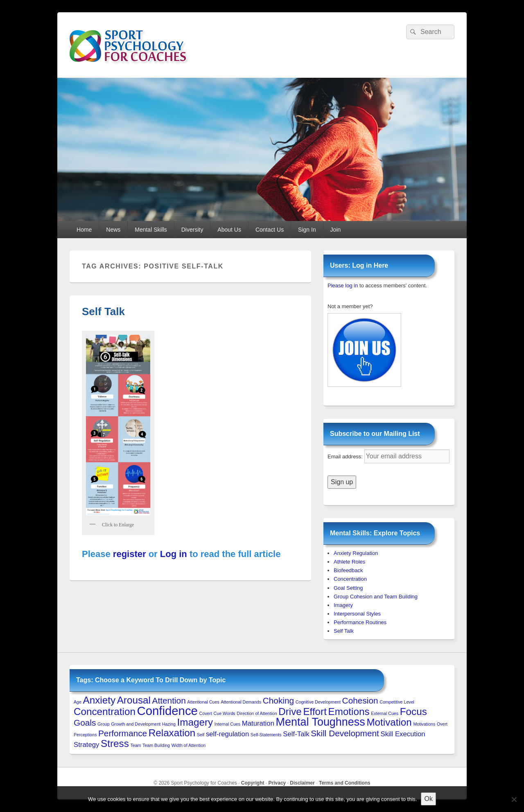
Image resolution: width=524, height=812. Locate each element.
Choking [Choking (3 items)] (278, 700)
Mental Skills (151, 230)
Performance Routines (360, 622)
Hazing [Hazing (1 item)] (169, 724)
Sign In (307, 230)
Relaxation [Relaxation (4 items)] (172, 733)
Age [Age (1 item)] (78, 702)
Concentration (350, 579)
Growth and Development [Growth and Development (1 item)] (136, 724)
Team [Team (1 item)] (136, 745)
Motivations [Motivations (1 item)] (424, 724)
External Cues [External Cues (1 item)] (385, 713)
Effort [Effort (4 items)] (315, 712)
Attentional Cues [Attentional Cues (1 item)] (203, 702)
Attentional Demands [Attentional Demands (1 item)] (241, 702)
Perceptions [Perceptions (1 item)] (85, 735)
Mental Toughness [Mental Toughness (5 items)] (321, 722)
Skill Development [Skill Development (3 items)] (345, 733)
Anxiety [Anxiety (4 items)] (99, 700)
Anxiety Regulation (356, 553)
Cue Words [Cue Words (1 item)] (225, 713)
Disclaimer (302, 783)
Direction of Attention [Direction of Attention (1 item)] (257, 713)
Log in (174, 554)
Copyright (253, 783)
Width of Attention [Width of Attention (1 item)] (189, 745)
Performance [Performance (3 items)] (123, 733)
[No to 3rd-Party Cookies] (514, 799)
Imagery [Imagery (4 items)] (195, 722)
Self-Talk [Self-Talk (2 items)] (296, 734)
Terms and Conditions (345, 783)
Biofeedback (348, 570)
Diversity (192, 230)
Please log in (343, 285)
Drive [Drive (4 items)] (290, 712)
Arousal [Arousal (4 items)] (134, 700)
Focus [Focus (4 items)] (413, 712)
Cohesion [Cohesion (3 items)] (360, 700)
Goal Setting (348, 588)
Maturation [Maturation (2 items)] (258, 723)
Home (84, 230)
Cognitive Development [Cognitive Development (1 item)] (318, 702)
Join (336, 230)
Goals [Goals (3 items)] (85, 723)
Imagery (343, 605)
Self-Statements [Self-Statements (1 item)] (266, 735)
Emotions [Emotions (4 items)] (349, 712)
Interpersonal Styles (357, 614)
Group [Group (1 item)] (104, 724)
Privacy (277, 783)
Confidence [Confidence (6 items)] (167, 711)
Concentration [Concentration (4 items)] (105, 712)
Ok (428, 799)
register (130, 554)
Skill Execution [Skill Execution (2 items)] (403, 734)
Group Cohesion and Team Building (376, 597)
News (113, 230)
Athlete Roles (349, 562)
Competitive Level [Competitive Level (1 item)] (397, 702)
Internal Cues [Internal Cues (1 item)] (227, 724)
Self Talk (103, 311)
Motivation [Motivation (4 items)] (389, 722)
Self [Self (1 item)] (201, 735)
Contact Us (270, 230)
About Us (229, 230)
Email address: (346, 457)
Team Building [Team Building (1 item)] (156, 745)
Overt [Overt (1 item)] (442, 724)
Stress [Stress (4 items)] (115, 743)
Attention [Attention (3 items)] (169, 700)
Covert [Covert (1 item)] (206, 713)
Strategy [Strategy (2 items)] (86, 745)
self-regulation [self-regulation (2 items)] (227, 734)
